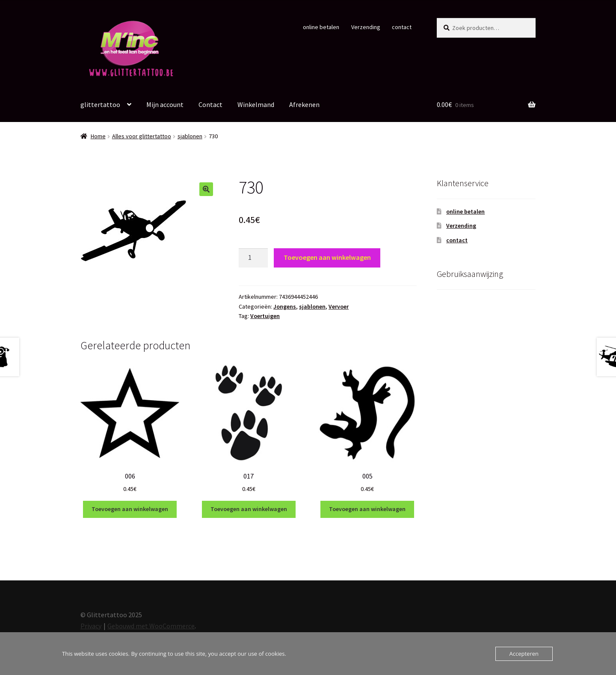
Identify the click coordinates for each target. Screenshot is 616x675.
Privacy (91, 626)
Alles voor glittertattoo (142, 136)
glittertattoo (100, 104)
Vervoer (339, 306)
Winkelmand (256, 104)
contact (402, 27)
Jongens (285, 306)
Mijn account (165, 104)
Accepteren (524, 654)
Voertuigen (265, 316)
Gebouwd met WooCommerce (151, 626)
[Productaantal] (253, 258)
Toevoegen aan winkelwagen (327, 257)
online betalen (321, 27)
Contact (210, 104)
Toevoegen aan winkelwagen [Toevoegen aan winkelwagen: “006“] (130, 509)
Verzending (366, 27)
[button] (206, 189)
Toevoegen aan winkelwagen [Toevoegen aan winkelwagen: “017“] (249, 509)
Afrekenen (304, 104)
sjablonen (190, 136)
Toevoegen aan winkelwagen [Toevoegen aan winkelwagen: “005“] (367, 509)
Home (98, 136)
